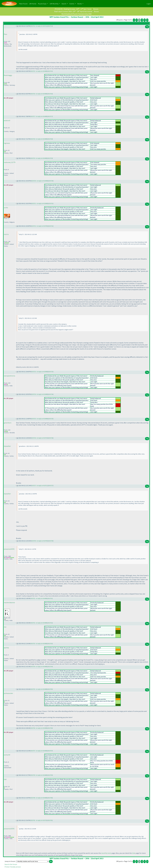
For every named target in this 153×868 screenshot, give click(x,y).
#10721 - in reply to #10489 (40, 203)
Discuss (96, 9)
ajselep (6, 648)
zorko (6, 208)
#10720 (51, 181)
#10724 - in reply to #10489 (40, 394)
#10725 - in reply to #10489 (40, 419)
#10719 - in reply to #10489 (39, 158)
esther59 (7, 755)
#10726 (51, 438)
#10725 (51, 419)
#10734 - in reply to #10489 (39, 666)
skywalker (7, 446)
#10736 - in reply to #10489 (39, 728)
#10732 (50, 623)
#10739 (50, 775)
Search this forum (11, 864)
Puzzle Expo (42, 4)
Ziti (5, 627)
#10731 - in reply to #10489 (39, 598)
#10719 (50, 158)
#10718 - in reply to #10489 (39, 139)
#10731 (50, 598)
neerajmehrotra (9, 376)
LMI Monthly (54, 4)
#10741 (50, 820)
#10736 (50, 728)
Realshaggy (8, 75)
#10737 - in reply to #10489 (39, 751)
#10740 (50, 798)
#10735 (50, 689)
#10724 (51, 394)
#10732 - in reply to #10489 (39, 623)
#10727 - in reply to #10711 (40, 486)
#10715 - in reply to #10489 (39, 71)
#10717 (50, 116)
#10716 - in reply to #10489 (39, 94)
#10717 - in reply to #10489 (39, 116)
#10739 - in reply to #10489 (39, 775)
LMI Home (33, 4)
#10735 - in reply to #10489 (39, 689)
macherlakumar (9, 602)
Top (147, 27)
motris (6, 234)
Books (80, 4)
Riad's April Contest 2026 (63, 11)
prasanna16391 (9, 549)
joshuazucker (8, 693)
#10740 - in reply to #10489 (39, 798)
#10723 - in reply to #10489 (40, 372)
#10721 (51, 203)
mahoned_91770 (10, 162)
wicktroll (7, 120)
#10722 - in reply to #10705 (40, 226)
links (134, 853)
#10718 (50, 139)
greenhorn (8, 423)
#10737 (50, 751)
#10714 (50, 26)
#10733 (50, 644)
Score (89, 9)
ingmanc (7, 143)
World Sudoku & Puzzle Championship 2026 (76, 14)
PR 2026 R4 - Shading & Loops (65, 9)
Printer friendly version (13, 867)
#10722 (51, 226)
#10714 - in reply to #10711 (39, 26)
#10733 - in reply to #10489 (39, 644)
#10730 (51, 541)
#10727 (51, 486)
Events (72, 4)
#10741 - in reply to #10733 (39, 820)
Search (64, 4)
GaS (5, 779)
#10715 (50, 71)
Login (149, 4)
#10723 (51, 372)
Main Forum (24, 4)
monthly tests (106, 853)
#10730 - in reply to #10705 (40, 541)
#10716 (50, 94)
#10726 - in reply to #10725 (40, 438)
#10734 (50, 666)
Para (5, 34)
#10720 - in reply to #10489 (40, 181)
